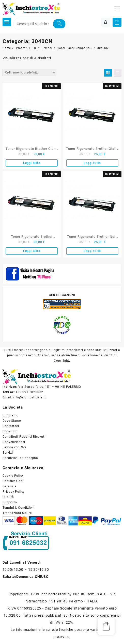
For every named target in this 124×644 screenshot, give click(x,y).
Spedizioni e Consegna (20, 458)
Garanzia (10, 486)
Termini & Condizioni (19, 508)
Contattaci (11, 426)
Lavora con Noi (14, 447)
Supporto (10, 502)
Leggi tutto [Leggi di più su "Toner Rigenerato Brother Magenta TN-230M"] (32, 251)
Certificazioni (13, 481)
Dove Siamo (12, 421)
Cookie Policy (13, 476)
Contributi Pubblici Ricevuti (24, 437)
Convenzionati (14, 442)
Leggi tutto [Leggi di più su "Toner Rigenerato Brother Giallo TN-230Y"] (92, 163)
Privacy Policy (14, 492)
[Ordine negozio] (29, 72)
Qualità (8, 497)
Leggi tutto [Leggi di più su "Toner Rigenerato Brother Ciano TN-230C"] (32, 163)
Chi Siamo (11, 415)
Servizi (8, 453)
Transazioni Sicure (17, 513)
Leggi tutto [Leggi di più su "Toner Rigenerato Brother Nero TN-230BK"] (92, 251)
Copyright (10, 431)
